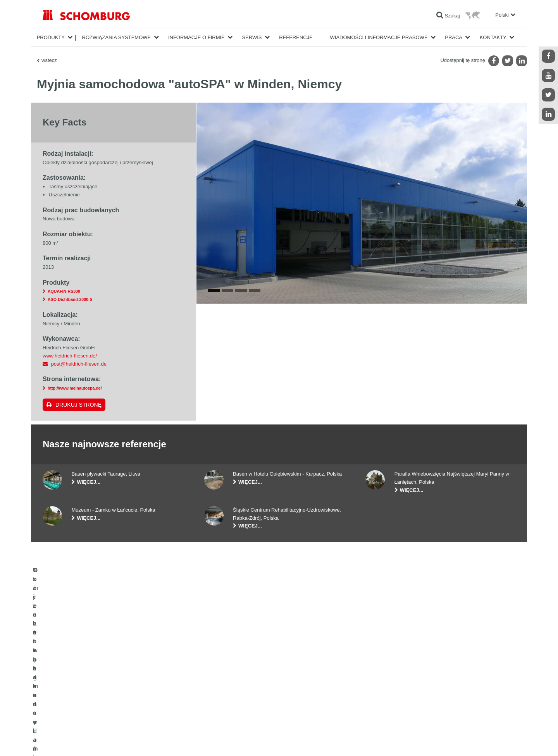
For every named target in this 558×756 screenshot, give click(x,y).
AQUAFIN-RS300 (64, 291)
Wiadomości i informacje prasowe (379, 37)
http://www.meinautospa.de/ (75, 388)
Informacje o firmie (196, 37)
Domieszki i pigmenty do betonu (76, 711)
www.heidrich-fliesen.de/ (70, 356)
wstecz (49, 60)
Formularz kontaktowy (227, 700)
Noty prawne (76, 741)
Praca (454, 37)
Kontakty (493, 37)
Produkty (51, 37)
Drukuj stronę (78, 405)
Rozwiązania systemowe (117, 37)
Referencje (296, 37)
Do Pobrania (217, 688)
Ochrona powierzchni (65, 700)
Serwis (252, 37)
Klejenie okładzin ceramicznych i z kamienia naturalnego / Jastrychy (113, 688)
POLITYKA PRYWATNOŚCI (116, 741)
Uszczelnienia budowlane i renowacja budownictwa (95, 677)
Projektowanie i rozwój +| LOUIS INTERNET (481, 741)
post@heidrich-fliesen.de (79, 364)
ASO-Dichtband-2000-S (70, 299)
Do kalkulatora (219, 677)
